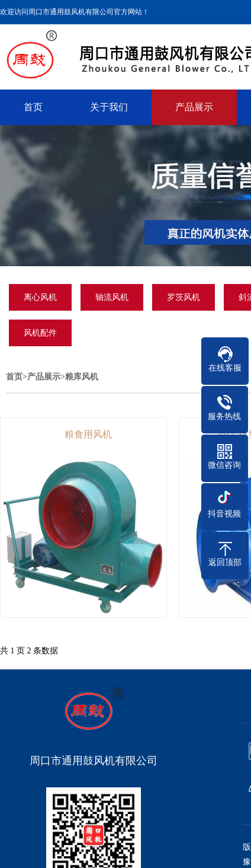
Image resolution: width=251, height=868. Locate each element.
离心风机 (40, 297)
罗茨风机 (184, 297)
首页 (33, 107)
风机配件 (40, 333)
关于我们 (109, 107)
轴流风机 (112, 297)
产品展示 (194, 107)
